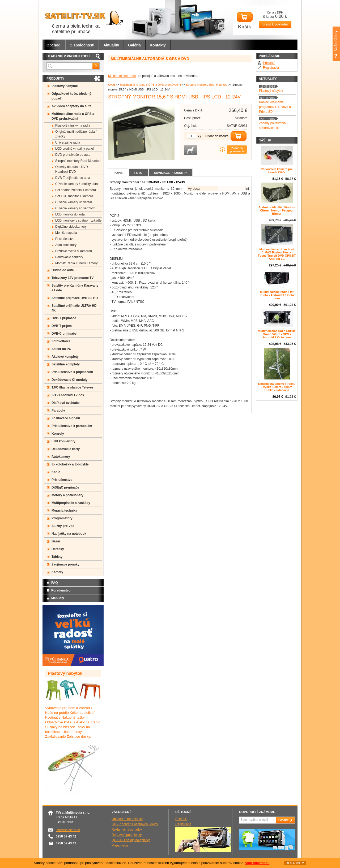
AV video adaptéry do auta (71, 106)
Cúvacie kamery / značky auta (76, 184)
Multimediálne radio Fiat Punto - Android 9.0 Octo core (277, 295)
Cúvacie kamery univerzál (73, 202)
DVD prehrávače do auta (73, 155)
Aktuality (111, 45)
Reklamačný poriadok (127, 830)
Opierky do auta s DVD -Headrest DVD (73, 169)
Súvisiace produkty (171, 173)
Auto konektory (66, 245)
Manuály (58, 598)
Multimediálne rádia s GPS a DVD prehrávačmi (151, 85)
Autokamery (61, 457)
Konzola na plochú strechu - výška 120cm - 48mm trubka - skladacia (277, 387)
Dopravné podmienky (127, 835)
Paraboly (58, 411)
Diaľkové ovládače (65, 403)
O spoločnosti (82, 45)
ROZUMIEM (295, 863)
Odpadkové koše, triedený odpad (71, 96)
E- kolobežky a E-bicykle (70, 464)
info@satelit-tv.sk (68, 830)
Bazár (56, 541)
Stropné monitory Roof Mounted (207, 85)
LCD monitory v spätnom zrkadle (78, 221)
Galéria (134, 45)
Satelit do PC (61, 349)
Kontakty (158, 45)
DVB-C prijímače (64, 334)
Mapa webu (120, 845)
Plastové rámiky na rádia (73, 126)
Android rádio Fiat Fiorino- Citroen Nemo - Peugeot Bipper (277, 210)
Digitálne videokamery (71, 227)
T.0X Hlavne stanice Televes (73, 387)
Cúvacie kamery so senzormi (76, 208)
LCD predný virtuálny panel (75, 149)
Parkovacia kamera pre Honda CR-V (277, 171)
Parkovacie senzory (69, 257)
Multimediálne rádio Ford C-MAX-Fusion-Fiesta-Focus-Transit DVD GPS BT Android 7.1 (277, 254)
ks (199, 136)
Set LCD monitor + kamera (74, 196)
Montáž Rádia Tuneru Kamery (76, 263)
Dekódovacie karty (66, 449)
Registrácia (271, 68)
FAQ (55, 583)
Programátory (62, 518)
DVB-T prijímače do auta (73, 178)
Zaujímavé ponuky (65, 564)
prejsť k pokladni (275, 24)
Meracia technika (64, 511)
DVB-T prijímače (64, 318)
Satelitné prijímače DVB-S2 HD (75, 298)
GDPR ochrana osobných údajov (135, 824)
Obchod (54, 45)
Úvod (112, 85)
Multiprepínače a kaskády (71, 503)
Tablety (57, 557)
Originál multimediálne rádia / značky (76, 134)
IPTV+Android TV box (68, 395)
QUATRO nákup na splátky (131, 840)
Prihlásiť (269, 63)
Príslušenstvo (65, 239)
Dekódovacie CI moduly (69, 380)
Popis (118, 173)
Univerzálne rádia (68, 142)
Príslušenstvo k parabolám (72, 426)
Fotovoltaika (61, 341)
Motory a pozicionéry (67, 495)
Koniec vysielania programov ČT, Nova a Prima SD (275, 107)
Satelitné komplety (66, 364)
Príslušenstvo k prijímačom (72, 372)
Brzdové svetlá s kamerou (74, 251)
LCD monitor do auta (70, 214)
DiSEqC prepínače (65, 487)
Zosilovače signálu (66, 418)
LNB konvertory (63, 441)
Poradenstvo (61, 590)
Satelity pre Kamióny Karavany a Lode (75, 288)
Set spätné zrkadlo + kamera (76, 190)
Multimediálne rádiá (122, 76)
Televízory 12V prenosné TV (73, 278)
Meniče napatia (66, 233)
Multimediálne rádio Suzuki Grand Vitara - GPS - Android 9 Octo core (277, 334)
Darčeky (58, 549)
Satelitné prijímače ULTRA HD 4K (74, 308)
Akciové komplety (65, 357)
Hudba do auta (63, 270)
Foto (138, 173)
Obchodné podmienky (127, 819)
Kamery (57, 572)
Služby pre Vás (63, 526)
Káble (56, 472)
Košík (245, 21)
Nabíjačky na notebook (69, 534)
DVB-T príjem (62, 326)
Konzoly (58, 434)
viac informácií (257, 863)
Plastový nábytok (65, 86)
